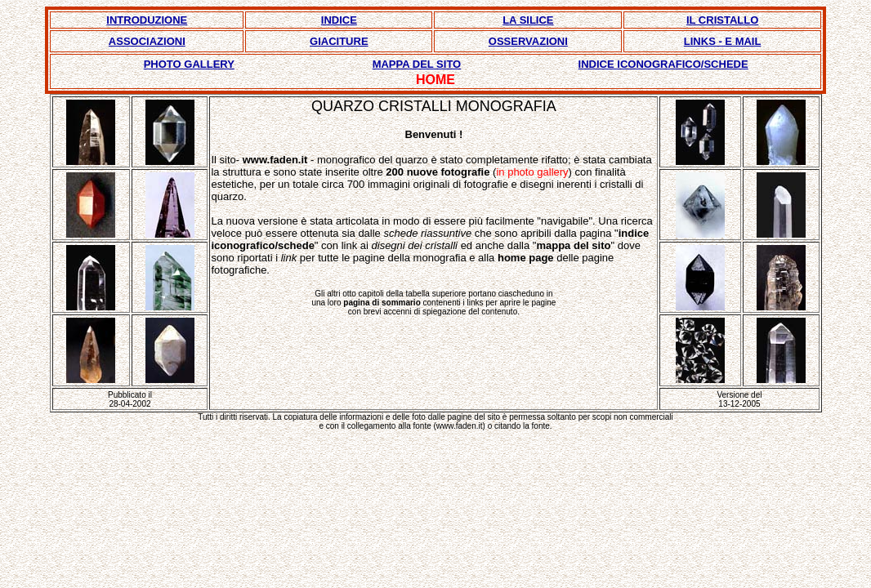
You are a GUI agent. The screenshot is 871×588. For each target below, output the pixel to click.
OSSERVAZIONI (528, 41)
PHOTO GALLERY (189, 64)
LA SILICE (528, 20)
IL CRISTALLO (722, 20)
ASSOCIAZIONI (147, 41)
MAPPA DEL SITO (417, 64)
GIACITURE (339, 41)
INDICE (339, 20)
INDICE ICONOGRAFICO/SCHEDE (663, 64)
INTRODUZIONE (147, 20)
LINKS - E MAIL (723, 41)
